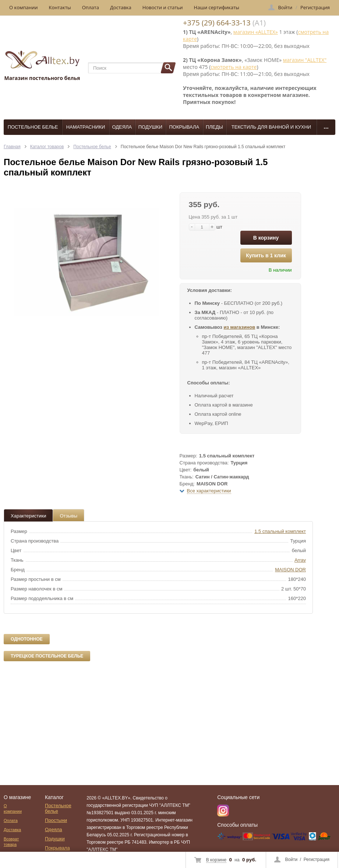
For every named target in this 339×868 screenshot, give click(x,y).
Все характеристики (209, 491)
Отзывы (68, 516)
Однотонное (27, 639)
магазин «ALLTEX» (256, 32)
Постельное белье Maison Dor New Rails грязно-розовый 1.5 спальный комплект (203, 147)
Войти (292, 860)
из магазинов (239, 327)
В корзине (216, 860)
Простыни (56, 820)
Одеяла (122, 127)
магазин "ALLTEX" (305, 60)
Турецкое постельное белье (47, 656)
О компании (24, 7)
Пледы (214, 127)
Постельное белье (33, 127)
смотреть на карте (234, 67)
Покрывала (184, 127)
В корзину (266, 238)
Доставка (121, 7)
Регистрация (317, 860)
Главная (12, 147)
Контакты (60, 7)
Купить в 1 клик (266, 255)
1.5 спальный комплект (280, 531)
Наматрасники (86, 127)
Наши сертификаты (217, 7)
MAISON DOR (290, 570)
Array (300, 560)
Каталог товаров (47, 147)
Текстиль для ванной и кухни (271, 127)
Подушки (150, 127)
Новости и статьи (163, 7)
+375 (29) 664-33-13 (217, 23)
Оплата (91, 7)
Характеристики (28, 516)
